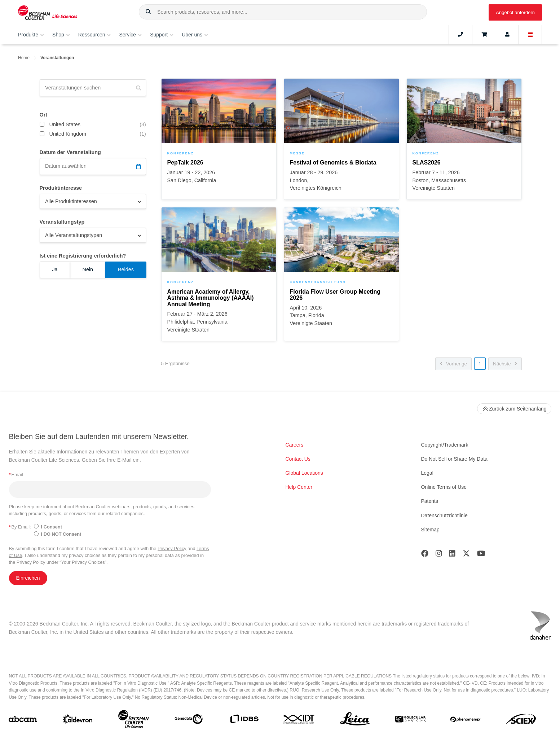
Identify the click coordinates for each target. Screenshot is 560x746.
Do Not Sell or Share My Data (454, 459)
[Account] (507, 35)
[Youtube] (481, 555)
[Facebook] (425, 555)
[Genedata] (189, 721)
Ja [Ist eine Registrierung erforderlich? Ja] (55, 269)
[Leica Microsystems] (355, 721)
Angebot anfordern (515, 12)
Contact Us (298, 459)
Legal (427, 473)
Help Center (299, 487)
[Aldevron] (78, 721)
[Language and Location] (530, 35)
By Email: (20, 527)
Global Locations (304, 473)
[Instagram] (439, 555)
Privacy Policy (172, 548)
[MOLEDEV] (410, 721)
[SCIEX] (521, 721)
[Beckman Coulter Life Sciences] (133, 721)
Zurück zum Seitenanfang (514, 409)
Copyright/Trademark (445, 445)
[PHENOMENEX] (466, 721)
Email (16, 475)
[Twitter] (466, 555)
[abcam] (23, 721)
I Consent (52, 527)
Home (24, 58)
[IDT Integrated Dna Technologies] (299, 721)
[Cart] (484, 35)
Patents (430, 501)
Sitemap (430, 530)
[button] (148, 12)
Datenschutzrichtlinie (444, 515)
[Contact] (460, 35)
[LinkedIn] (452, 555)
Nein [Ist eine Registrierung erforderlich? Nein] (88, 269)
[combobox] (283, 12)
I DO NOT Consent (61, 534)
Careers (295, 445)
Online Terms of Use (444, 487)
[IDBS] (244, 721)
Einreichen (28, 578)
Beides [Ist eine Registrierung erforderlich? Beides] (126, 269)
